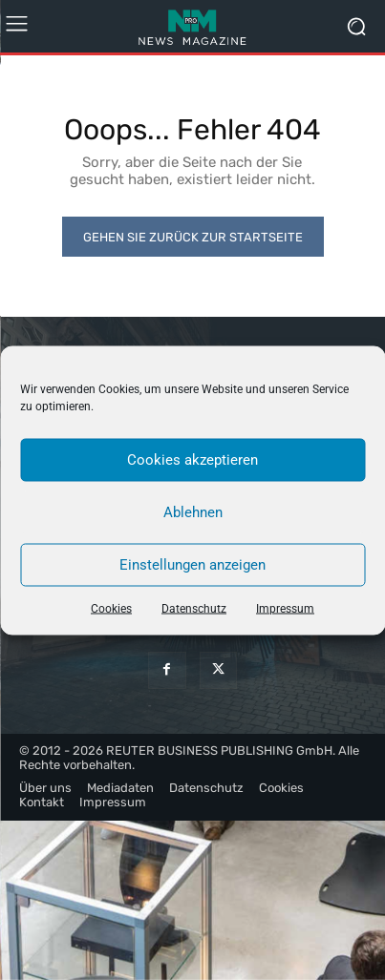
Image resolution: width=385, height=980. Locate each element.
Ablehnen (193, 512)
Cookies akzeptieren (192, 460)
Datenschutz (194, 608)
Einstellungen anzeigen (192, 565)
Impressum (285, 608)
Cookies (111, 608)
